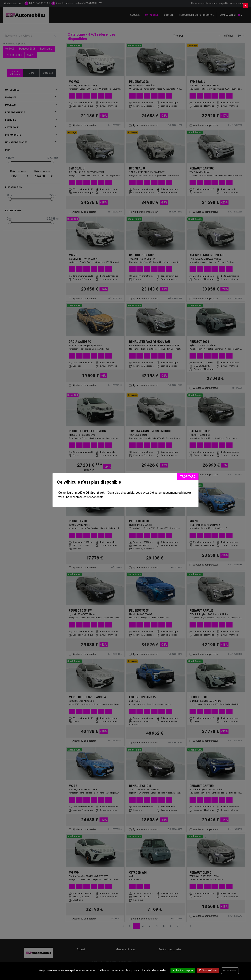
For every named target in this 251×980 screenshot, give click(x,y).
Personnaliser (230, 971)
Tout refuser (208, 970)
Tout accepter (183, 970)
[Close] (246, 5)
